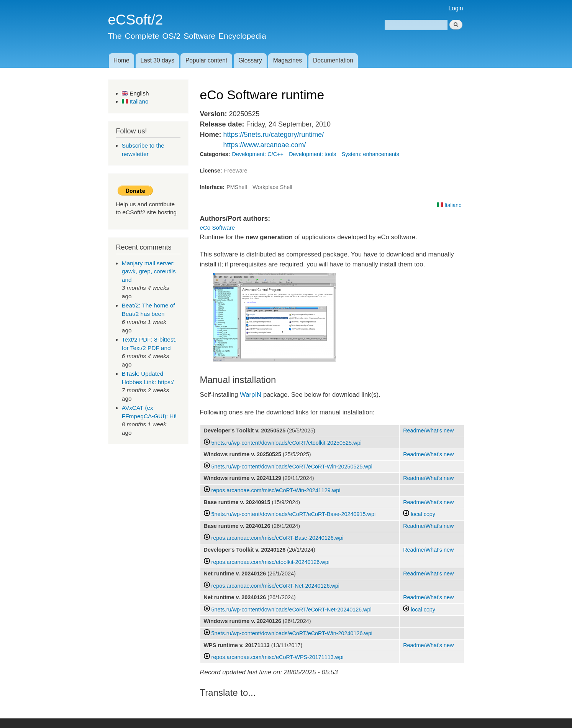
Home (121, 60)
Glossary (250, 60)
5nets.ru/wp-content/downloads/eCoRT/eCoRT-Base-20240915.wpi (294, 514)
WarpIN (250, 395)
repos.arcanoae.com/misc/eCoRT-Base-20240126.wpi (278, 538)
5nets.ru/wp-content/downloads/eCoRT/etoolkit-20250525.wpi (287, 443)
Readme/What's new (428, 431)
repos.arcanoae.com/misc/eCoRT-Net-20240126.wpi (276, 586)
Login (456, 8)
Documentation (333, 60)
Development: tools (312, 154)
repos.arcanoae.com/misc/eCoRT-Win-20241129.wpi (276, 490)
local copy (419, 514)
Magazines (288, 60)
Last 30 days (157, 60)
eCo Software (218, 228)
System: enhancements (370, 154)
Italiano (135, 101)
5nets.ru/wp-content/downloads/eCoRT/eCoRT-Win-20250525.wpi (292, 467)
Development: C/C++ (258, 154)
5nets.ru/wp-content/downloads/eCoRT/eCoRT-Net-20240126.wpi (292, 610)
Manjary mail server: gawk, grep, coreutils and (149, 271)
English (135, 93)
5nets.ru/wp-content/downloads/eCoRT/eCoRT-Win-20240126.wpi (292, 633)
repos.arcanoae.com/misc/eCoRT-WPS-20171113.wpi (278, 657)
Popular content (206, 60)
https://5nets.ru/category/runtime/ (273, 135)
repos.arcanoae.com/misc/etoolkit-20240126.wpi (270, 562)
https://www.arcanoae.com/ (264, 145)
